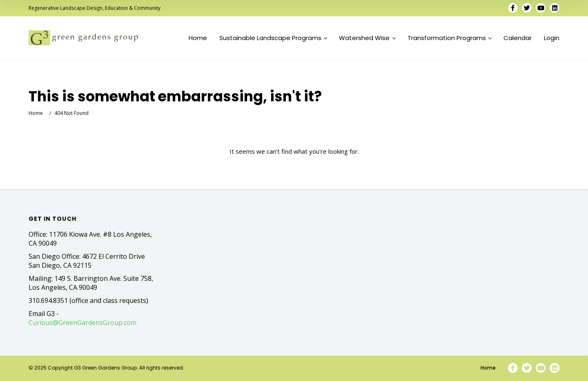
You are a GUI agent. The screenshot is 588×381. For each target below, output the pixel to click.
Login (552, 38)
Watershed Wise (367, 38)
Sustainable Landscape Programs (273, 38)
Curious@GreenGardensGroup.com (82, 323)
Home (198, 38)
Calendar (518, 38)
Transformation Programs (450, 38)
